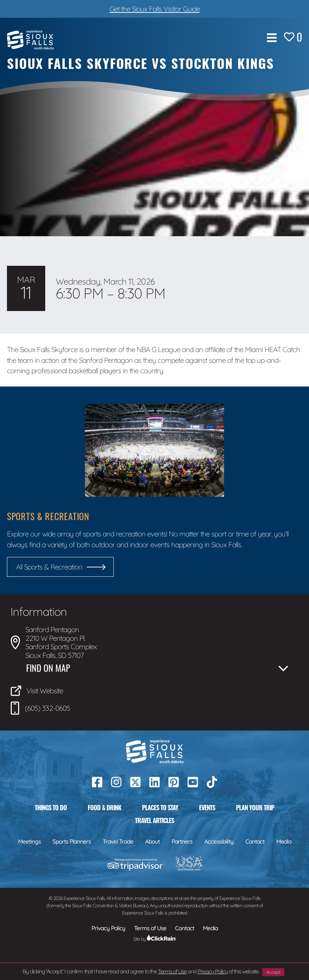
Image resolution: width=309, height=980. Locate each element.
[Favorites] (293, 38)
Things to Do (51, 807)
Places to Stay (160, 807)
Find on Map (48, 668)
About (152, 841)
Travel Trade (118, 841)
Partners (182, 841)
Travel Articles (154, 820)
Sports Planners (72, 841)
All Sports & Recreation (49, 567)
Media (284, 841)
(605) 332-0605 (40, 708)
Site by (155, 939)
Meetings (29, 841)
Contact (255, 841)
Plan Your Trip (255, 807)
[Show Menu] (272, 38)
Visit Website (37, 691)
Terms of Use (172, 971)
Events (207, 807)
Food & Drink (104, 807)
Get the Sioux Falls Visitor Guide (155, 9)
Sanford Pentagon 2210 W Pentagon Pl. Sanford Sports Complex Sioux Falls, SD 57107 (54, 642)
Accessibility (219, 841)
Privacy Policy (213, 971)
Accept (273, 972)
